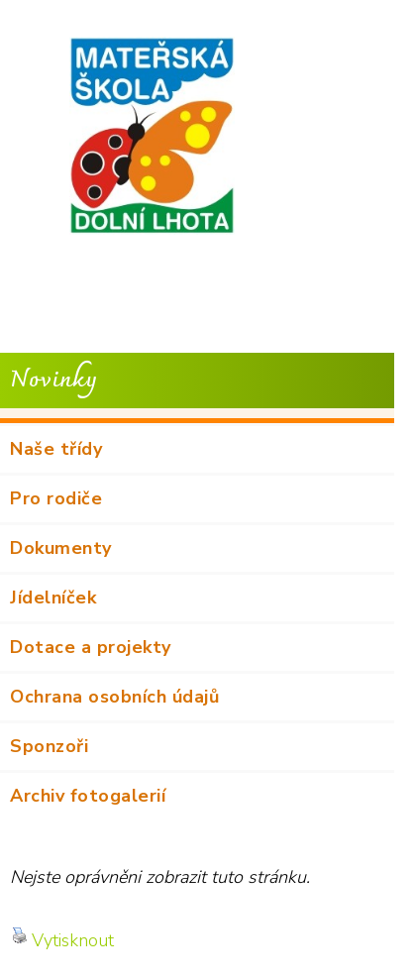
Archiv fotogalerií (88, 796)
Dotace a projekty (91, 647)
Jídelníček (53, 598)
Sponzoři (49, 746)
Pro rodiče (56, 498)
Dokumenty (61, 548)
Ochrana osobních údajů (114, 697)
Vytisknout (63, 940)
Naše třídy (56, 449)
